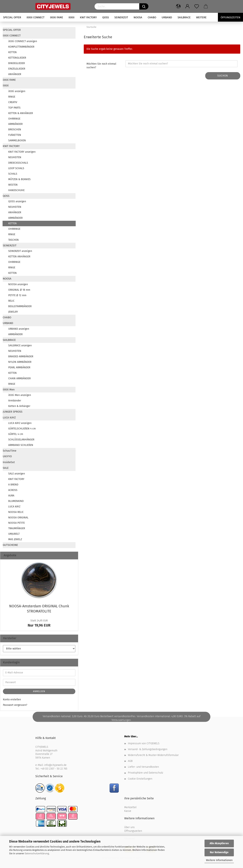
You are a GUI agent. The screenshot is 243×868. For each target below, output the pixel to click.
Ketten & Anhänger (19, 406)
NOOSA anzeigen (18, 284)
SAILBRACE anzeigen (20, 345)
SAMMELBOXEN (17, 140)
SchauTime (10, 451)
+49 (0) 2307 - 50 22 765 (54, 769)
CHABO (152, 17)
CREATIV (13, 102)
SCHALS (13, 174)
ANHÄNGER (15, 74)
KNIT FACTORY (88, 17)
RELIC (11, 301)
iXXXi (71, 17)
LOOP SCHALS (16, 168)
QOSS (106, 17)
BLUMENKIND (16, 501)
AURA (11, 496)
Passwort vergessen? (15, 705)
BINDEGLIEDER (16, 63)
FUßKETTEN (15, 135)
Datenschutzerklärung (37, 853)
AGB (130, 761)
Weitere (201, 17)
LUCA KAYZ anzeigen (20, 423)
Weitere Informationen (219, 860)
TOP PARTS (14, 108)
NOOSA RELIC (16, 512)
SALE (6, 468)
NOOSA (138, 17)
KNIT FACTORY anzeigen (22, 152)
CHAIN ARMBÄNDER (19, 378)
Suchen (223, 76)
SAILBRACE (184, 17)
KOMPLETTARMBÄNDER (21, 47)
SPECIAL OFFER (12, 17)
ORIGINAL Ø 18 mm (19, 290)
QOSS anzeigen (17, 201)
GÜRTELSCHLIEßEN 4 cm (22, 429)
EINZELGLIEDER (17, 69)
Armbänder (15, 401)
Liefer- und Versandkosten (143, 767)
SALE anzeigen (17, 474)
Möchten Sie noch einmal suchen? (101, 66)
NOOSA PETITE (16, 523)
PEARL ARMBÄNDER (19, 367)
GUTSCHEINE (10, 545)
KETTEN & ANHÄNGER (21, 113)
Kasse (128, 811)
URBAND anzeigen (19, 329)
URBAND (167, 17)
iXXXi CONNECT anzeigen (23, 41)
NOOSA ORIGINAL (18, 518)
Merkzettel (130, 807)
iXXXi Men (9, 390)
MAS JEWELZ (15, 539)
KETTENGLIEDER (17, 58)
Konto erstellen (12, 700)
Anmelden (39, 691)
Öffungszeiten (230, 17)
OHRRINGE (14, 119)
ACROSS (13, 490)
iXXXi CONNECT (36, 17)
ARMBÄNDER (15, 124)
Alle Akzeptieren (219, 843)
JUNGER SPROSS (13, 412)
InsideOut (9, 462)
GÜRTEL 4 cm (16, 434)
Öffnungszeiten (133, 831)
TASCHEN (13, 240)
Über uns (129, 827)
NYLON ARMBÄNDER (20, 362)
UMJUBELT (14, 534)
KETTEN (12, 52)
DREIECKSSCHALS (18, 163)
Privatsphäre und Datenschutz (146, 773)
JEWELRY (13, 312)
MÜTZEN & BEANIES (19, 179)
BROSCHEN (15, 130)
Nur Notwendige (219, 852)
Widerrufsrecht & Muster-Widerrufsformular (153, 755)
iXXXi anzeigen (17, 91)
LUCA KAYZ (9, 418)
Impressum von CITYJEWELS (144, 743)
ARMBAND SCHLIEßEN (21, 445)
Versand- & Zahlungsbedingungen (148, 749)
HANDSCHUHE (16, 190)
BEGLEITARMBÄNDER (20, 306)
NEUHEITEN (15, 157)
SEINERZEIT (121, 17)
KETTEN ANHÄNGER (19, 257)
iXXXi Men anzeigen (20, 395)
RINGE (12, 97)
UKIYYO (7, 456)
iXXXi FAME (57, 17)
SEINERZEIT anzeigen (20, 251)
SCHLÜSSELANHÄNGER (21, 440)
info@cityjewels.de (55, 765)
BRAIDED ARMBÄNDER (21, 356)
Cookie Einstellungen (140, 779)
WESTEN (13, 185)
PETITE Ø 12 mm (17, 295)
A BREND (13, 485)
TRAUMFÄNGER (17, 528)
